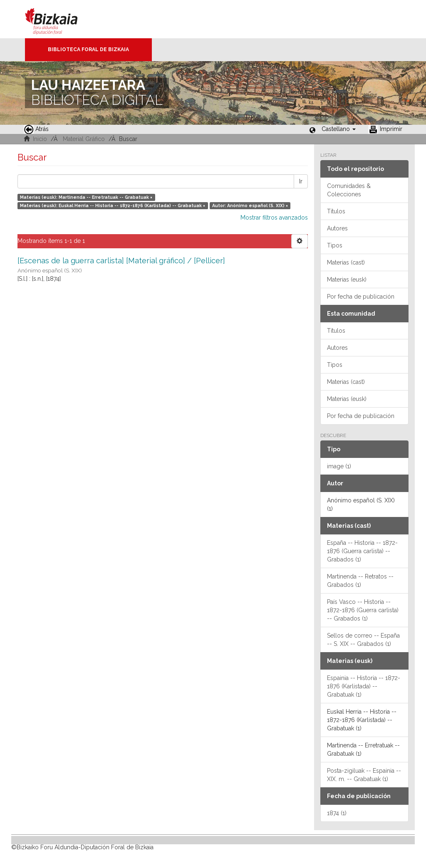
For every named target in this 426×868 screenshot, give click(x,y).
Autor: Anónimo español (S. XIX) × (250, 205)
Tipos (335, 245)
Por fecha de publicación (361, 297)
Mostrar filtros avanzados (274, 218)
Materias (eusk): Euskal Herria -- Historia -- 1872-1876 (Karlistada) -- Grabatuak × (113, 205)
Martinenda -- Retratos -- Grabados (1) (360, 581)
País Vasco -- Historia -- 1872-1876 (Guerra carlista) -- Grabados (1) (363, 610)
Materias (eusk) (347, 279)
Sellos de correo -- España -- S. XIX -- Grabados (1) (363, 640)
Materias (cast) (346, 262)
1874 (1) (337, 813)
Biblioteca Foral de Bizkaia (88, 49)
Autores (337, 228)
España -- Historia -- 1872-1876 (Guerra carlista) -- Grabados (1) (362, 551)
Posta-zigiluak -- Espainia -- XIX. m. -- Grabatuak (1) (364, 775)
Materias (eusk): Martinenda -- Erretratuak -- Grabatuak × (86, 197)
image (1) (339, 466)
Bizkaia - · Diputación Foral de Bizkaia (60, 19)
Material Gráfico (84, 139)
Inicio (40, 139)
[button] (339, 129)
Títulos (336, 211)
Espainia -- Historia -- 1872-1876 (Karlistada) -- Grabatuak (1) (364, 686)
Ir (301, 181)
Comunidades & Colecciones (349, 190)
